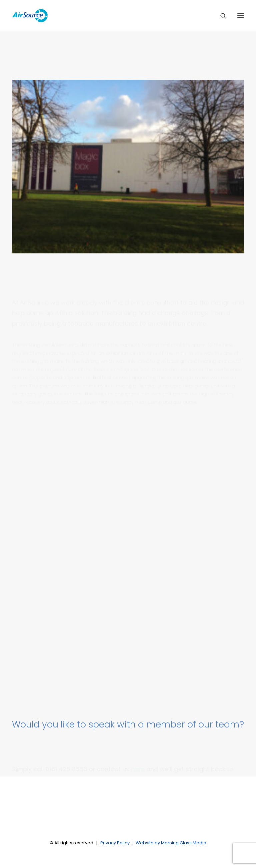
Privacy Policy (115, 843)
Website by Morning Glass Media (171, 843)
